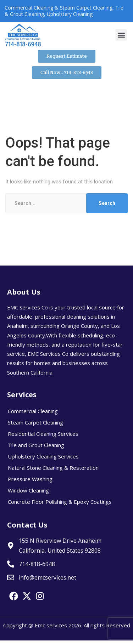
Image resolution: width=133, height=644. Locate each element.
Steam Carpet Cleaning (35, 422)
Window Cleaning (28, 490)
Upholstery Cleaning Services (43, 456)
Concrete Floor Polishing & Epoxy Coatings (60, 502)
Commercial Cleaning (33, 411)
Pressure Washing (30, 479)
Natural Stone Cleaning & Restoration (53, 468)
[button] (121, 35)
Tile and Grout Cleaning (36, 445)
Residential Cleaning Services (43, 434)
